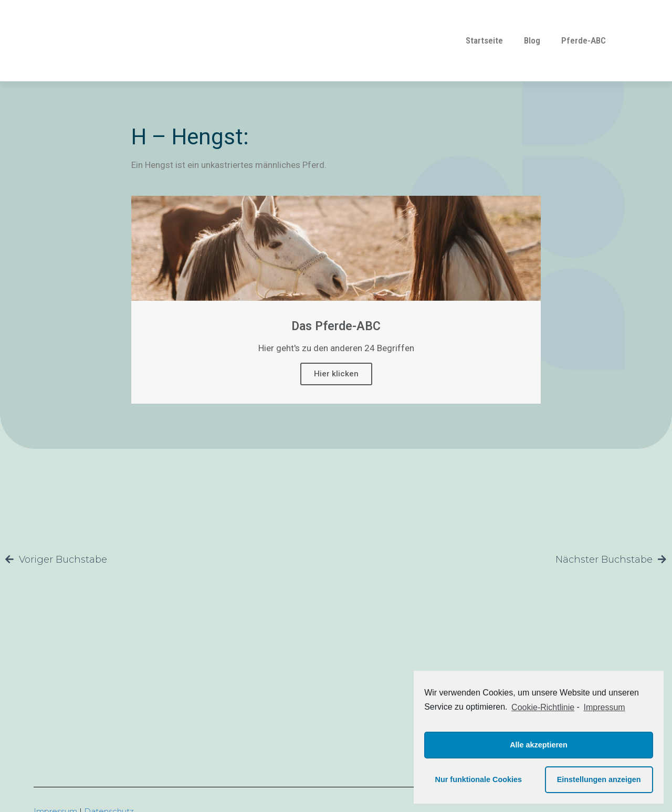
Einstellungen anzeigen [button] (599, 779)
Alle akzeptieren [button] (539, 745)
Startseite (484, 40)
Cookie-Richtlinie (543, 707)
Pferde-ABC (584, 40)
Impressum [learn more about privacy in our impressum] (605, 707)
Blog (532, 40)
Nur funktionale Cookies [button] (479, 779)
